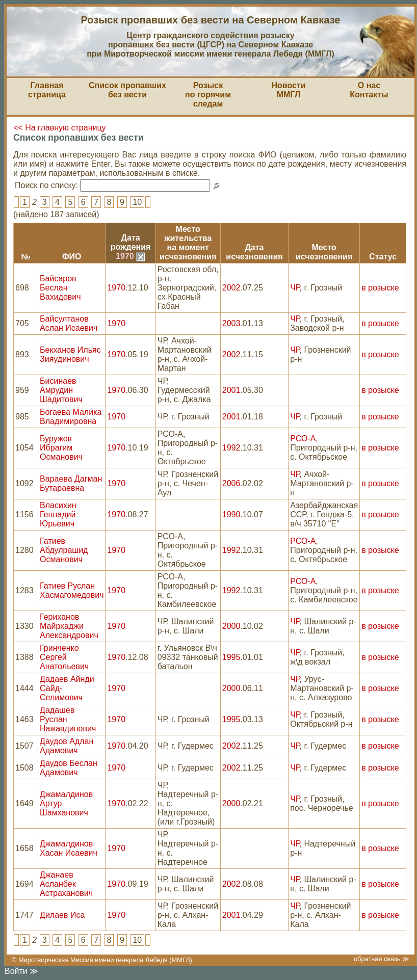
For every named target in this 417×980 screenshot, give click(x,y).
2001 (231, 390)
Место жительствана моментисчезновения (188, 243)
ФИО (72, 257)
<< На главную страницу (60, 128)
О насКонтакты (369, 90)
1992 (231, 448)
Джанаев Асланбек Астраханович (66, 884)
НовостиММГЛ (288, 90)
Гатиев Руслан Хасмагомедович (72, 590)
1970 (131, 256)
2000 (231, 626)
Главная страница (47, 90)
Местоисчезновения (324, 252)
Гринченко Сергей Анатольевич (64, 657)
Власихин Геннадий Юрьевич (58, 514)
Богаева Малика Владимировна (71, 417)
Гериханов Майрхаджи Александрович (69, 626)
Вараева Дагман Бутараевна (71, 483)
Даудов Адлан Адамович (67, 746)
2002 (231, 288)
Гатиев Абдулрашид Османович (64, 550)
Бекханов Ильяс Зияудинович (70, 354)
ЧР (295, 288)
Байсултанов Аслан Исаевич (69, 323)
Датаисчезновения (254, 252)
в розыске (380, 288)
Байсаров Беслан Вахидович (60, 288)
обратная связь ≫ (382, 959)
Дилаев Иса (62, 915)
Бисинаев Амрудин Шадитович (61, 390)
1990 (231, 514)
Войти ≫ (21, 971)
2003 (231, 323)
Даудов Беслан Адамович (69, 768)
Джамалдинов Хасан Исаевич (69, 848)
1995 (231, 657)
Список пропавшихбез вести (127, 90)
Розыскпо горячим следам (208, 95)
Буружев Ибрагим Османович (61, 448)
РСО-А (303, 439)
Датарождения (131, 242)
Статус (383, 257)
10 (137, 202)
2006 (231, 483)
